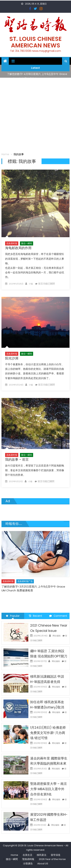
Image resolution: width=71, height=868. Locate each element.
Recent (35, 616)
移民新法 (42, 855)
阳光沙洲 (12, 358)
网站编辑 (57, 636)
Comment (58, 616)
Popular (13, 616)
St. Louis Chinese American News (35, 42)
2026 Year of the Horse (52, 859)
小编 (31, 284)
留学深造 (56, 855)
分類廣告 (28, 864)
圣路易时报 (12, 243)
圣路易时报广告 (25, 581)
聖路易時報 (28, 859)
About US (43, 864)
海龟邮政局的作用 (18, 248)
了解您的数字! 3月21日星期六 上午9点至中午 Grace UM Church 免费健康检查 (33, 588)
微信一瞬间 (27, 243)
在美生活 (27, 855)
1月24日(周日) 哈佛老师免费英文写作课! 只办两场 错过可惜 (48, 733)
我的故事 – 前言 (17, 459)
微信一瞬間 (12, 859)
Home (14, 855)
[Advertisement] (35, 115)
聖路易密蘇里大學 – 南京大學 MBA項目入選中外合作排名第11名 (49, 789)
